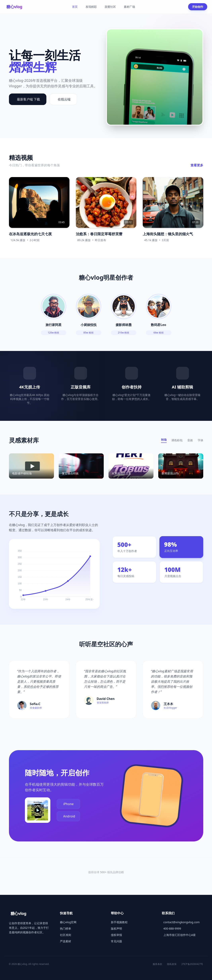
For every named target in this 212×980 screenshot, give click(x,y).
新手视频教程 (119, 922)
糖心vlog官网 (68, 922)
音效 (190, 440)
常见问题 (116, 941)
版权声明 (116, 928)
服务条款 (157, 964)
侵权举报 (116, 935)
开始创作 (198, 7)
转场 (164, 440)
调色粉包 (177, 440)
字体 (200, 440)
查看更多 (197, 165)
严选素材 (65, 941)
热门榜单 (65, 928)
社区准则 (65, 935)
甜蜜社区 (110, 7)
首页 (75, 7)
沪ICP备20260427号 (192, 964)
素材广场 (129, 7)
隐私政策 (172, 964)
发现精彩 (91, 7)
